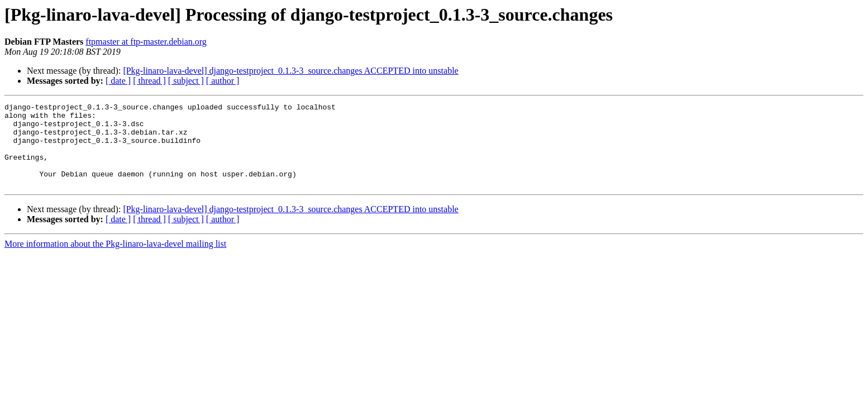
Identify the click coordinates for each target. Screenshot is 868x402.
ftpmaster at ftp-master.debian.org (146, 42)
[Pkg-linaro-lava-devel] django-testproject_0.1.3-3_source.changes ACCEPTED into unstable (290, 71)
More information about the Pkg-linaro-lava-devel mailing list (115, 260)
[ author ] (223, 81)
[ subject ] (186, 81)
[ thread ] (149, 81)
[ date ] (118, 81)
